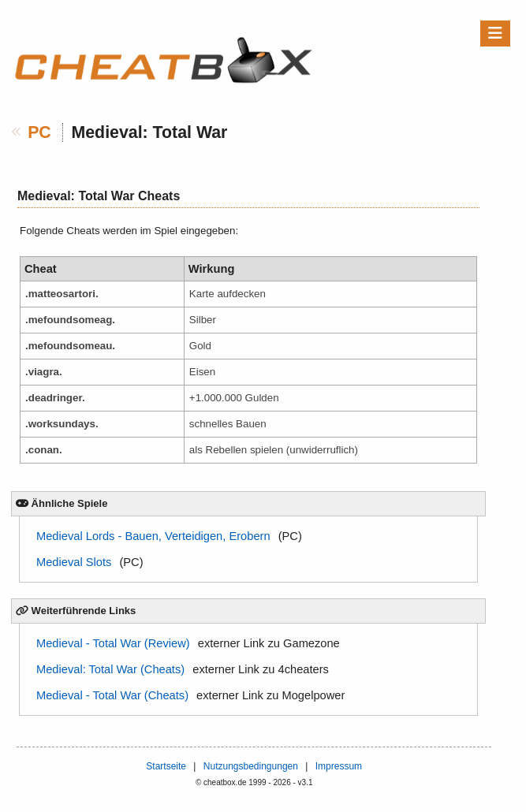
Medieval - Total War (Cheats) (112, 695)
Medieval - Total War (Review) (113, 643)
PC (39, 132)
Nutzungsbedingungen (251, 766)
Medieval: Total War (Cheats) (110, 669)
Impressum (339, 766)
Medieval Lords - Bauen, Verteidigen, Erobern (153, 536)
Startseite (166, 766)
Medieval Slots (74, 562)
